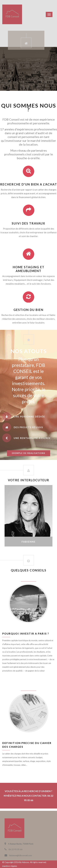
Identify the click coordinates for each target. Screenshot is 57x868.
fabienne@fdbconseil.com (21, 855)
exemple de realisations (29, 453)
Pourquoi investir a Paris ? (26, 634)
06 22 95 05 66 (16, 849)
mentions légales (10, 866)
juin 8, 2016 (28, 579)
